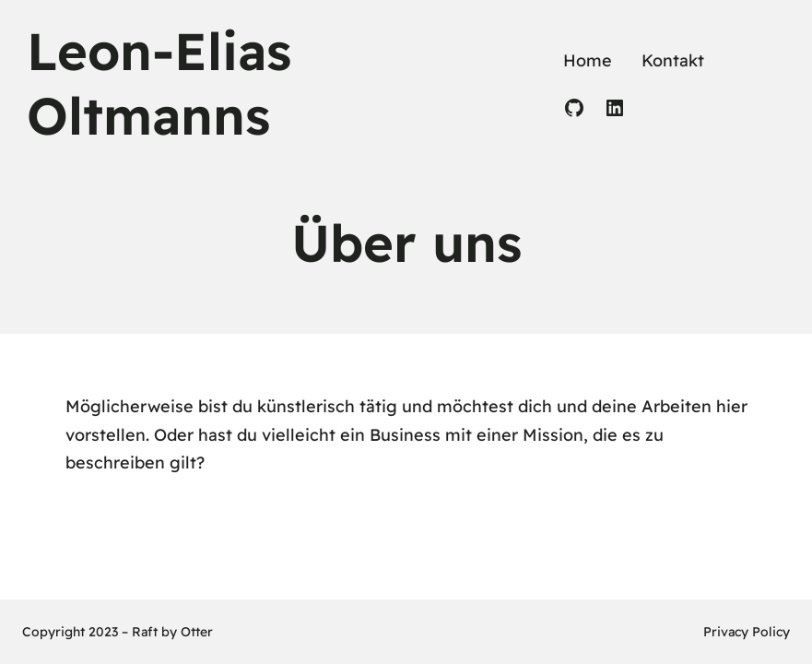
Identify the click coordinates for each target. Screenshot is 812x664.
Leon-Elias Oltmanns (159, 83)
